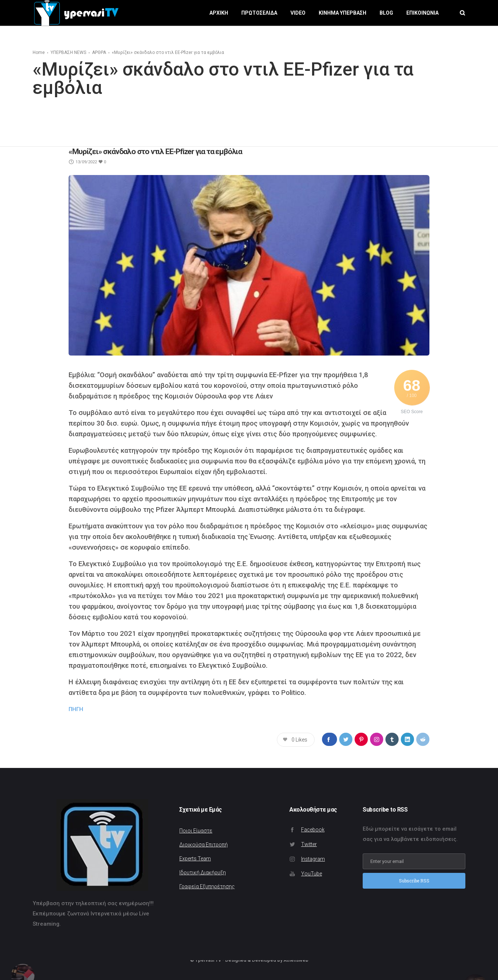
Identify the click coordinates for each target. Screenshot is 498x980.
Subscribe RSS (414, 881)
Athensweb (296, 960)
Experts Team (195, 859)
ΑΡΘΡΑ (99, 52)
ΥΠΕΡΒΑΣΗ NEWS (68, 52)
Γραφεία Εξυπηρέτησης (207, 886)
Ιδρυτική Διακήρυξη (203, 872)
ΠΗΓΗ (76, 709)
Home (39, 52)
